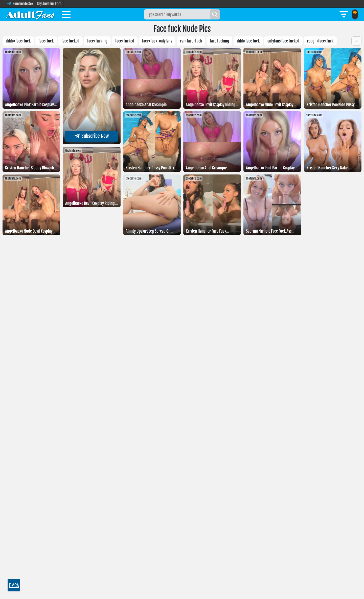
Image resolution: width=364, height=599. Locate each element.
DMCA (14, 585)
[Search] (215, 14)
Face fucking (219, 41)
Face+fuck (46, 41)
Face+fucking (97, 41)
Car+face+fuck (191, 41)
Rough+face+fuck (320, 41)
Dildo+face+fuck (18, 41)
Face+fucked (125, 41)
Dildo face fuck (248, 41)
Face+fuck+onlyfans (157, 41)
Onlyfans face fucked (283, 41)
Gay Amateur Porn (49, 4)
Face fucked (70, 41)
